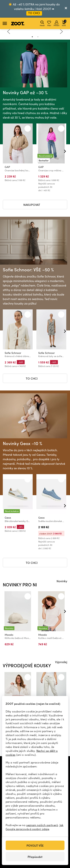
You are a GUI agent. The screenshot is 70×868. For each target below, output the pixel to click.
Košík (64, 23)
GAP (7, 167)
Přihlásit (56, 23)
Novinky (62, 581)
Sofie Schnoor (13, 353)
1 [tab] (32, 37)
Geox (8, 518)
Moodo (9, 635)
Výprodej (61, 662)
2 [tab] (38, 37)
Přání (49, 23)
